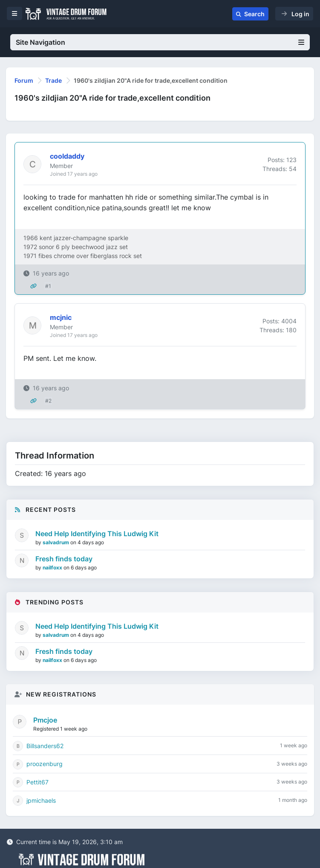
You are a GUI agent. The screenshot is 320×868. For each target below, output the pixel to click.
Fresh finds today (64, 559)
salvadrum (56, 542)
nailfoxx (53, 568)
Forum (24, 80)
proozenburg (45, 764)
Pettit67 (37, 782)
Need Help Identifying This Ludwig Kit (97, 534)
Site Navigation (160, 42)
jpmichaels (41, 800)
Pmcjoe (45, 720)
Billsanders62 (45, 746)
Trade (53, 80)
